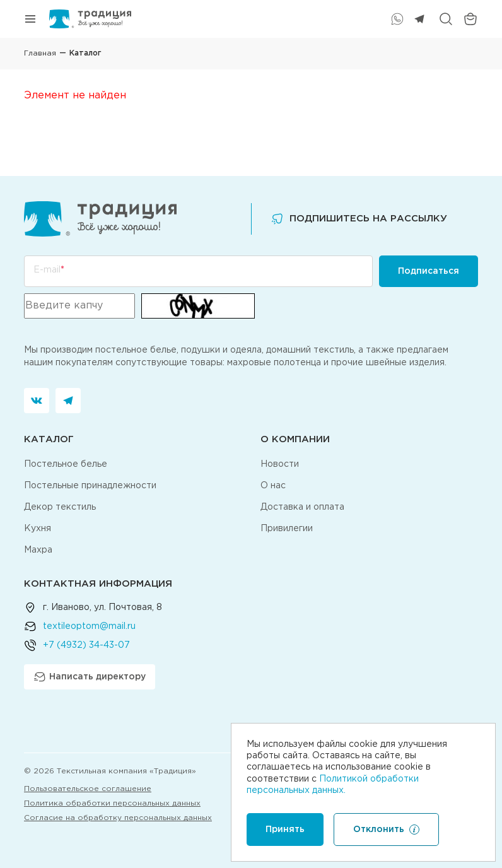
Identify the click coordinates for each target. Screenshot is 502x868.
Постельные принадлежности (90, 486)
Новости (280, 464)
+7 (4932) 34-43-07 (86, 645)
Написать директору (90, 677)
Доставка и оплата (302, 507)
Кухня (38, 529)
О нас (273, 486)
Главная (40, 53)
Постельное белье (66, 464)
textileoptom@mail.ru (89, 626)
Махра (38, 550)
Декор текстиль (60, 507)
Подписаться (429, 271)
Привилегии (287, 529)
